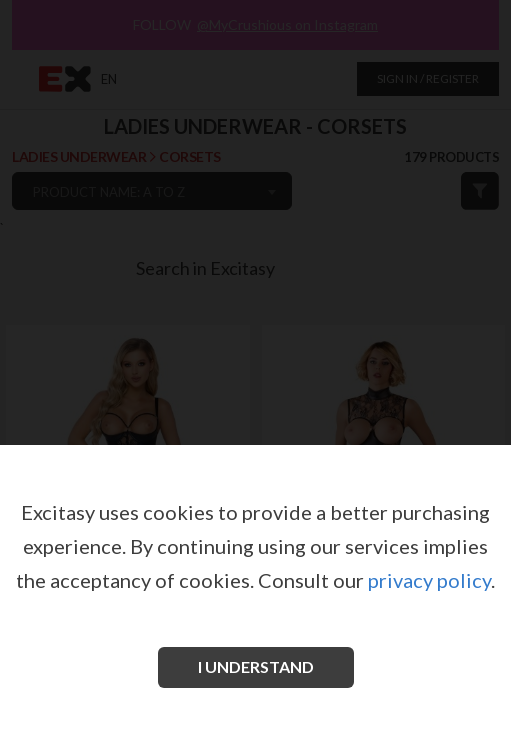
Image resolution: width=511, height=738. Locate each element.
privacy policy (429, 580)
